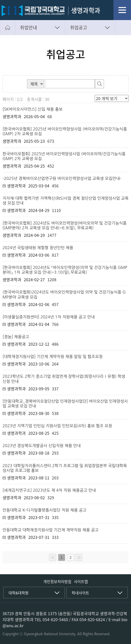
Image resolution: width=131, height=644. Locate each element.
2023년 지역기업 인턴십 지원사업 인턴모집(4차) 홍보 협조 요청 (57, 426)
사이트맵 (81, 582)
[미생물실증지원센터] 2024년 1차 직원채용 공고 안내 (49, 317)
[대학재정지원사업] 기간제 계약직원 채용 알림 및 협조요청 (52, 356)
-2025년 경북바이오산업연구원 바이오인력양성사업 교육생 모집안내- (62, 178)
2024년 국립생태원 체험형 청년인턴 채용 (38, 248)
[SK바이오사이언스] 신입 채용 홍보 (33, 109)
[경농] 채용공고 (16, 337)
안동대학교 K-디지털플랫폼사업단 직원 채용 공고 (44, 510)
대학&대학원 (19, 593)
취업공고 (79, 27)
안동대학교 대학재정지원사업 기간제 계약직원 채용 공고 (50, 530)
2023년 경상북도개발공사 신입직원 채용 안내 (42, 446)
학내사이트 (80, 593)
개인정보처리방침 (57, 582)
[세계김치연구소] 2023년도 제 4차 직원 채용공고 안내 (49, 490)
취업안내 (29, 27)
